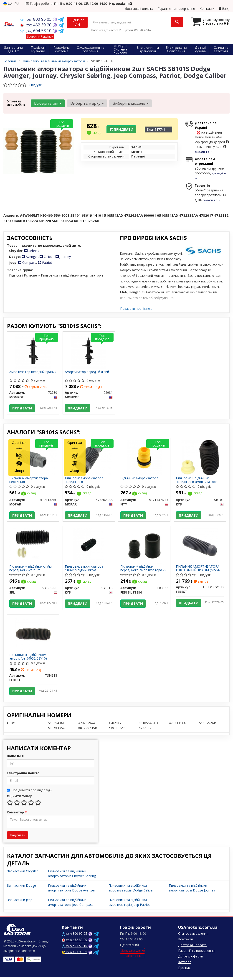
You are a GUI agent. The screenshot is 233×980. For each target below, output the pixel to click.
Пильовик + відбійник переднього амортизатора (197, 481)
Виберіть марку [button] (87, 103)
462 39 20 (36, 25)
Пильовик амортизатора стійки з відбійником (84, 570)
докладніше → (204, 152)
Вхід (224, 9)
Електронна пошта (23, 776)
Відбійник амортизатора (140, 479)
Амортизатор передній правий (33, 372)
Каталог (185, 965)
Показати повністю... (136, 308)
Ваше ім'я (15, 759)
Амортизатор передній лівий (87, 372)
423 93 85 (74, 955)
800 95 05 (36, 19)
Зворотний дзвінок (40, 37)
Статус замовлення (193, 936)
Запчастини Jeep (20, 903)
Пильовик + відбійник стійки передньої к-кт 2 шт (31, 570)
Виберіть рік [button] (48, 103)
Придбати (121, 129)
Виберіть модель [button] (130, 103)
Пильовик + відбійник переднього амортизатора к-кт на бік (143, 570)
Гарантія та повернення (176, 9)
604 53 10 (36, 30)
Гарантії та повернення (196, 953)
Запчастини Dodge (22, 888)
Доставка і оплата (139, 9)
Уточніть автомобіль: (17, 103)
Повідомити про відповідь (29, 793)
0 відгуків (35, 85)
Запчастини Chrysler (22, 874)
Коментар (17, 815)
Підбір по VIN (77, 22)
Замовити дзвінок (133, 953)
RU (16, 4)
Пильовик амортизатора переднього (29, 481)
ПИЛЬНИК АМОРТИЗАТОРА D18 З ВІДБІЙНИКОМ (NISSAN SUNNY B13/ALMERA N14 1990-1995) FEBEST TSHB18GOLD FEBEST (199, 570)
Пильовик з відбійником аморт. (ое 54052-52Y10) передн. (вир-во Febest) (28, 659)
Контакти (207, 9)
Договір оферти (191, 959)
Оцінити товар (20, 799)
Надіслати (18, 838)
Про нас (184, 970)
